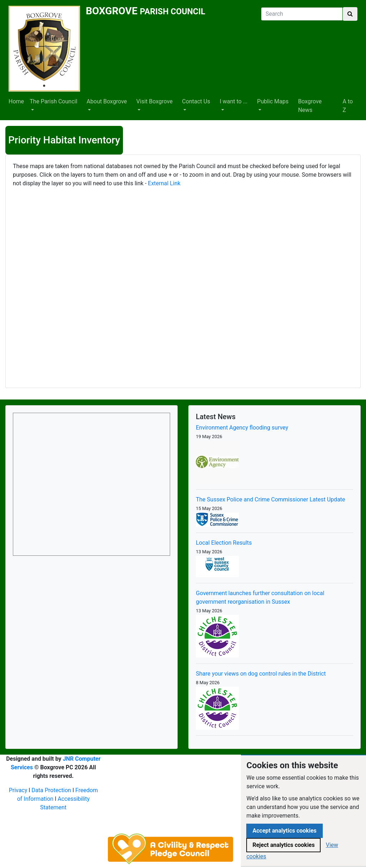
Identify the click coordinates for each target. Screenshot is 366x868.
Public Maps (273, 101)
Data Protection (51, 790)
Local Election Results (224, 543)
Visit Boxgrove (154, 101)
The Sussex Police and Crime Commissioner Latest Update (271, 499)
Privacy (18, 790)
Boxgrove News (310, 106)
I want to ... (234, 101)
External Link (164, 183)
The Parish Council (53, 101)
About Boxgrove (107, 101)
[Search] (302, 14)
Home (16, 101)
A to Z (348, 106)
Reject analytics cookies (283, 845)
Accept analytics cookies (284, 831)
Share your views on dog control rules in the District (261, 674)
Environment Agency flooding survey (242, 428)
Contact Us (196, 101)
